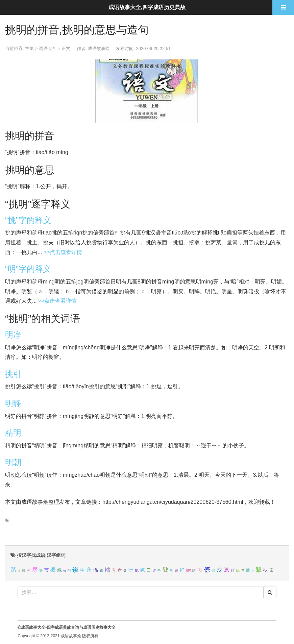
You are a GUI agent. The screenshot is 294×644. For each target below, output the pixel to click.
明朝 (13, 462)
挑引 (13, 374)
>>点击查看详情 (63, 252)
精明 (13, 433)
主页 (29, 48)
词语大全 (48, 48)
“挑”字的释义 (28, 220)
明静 (13, 403)
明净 (13, 335)
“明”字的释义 (28, 269)
